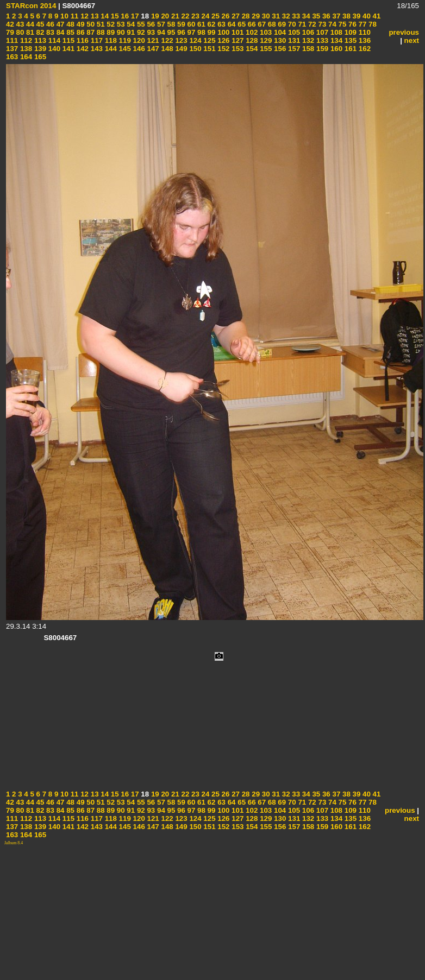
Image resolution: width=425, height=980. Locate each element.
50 (90, 24)
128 (251, 40)
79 (10, 32)
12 (83, 16)
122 (166, 40)
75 (342, 24)
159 (321, 49)
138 (25, 49)
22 (185, 16)
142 (82, 49)
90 (120, 32)
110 (364, 32)
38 (345, 16)
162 (364, 49)
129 (265, 40)
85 (69, 32)
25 (214, 16)
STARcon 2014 (31, 6)
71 (301, 24)
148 (166, 49)
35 (315, 16)
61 (200, 24)
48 (69, 24)
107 (321, 32)
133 (321, 40)
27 (235, 16)
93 (150, 32)
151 (209, 49)
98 (200, 32)
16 (124, 16)
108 (335, 32)
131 (293, 40)
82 (39, 32)
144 (110, 49)
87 (90, 32)
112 (25, 40)
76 (351, 24)
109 (349, 32)
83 (49, 32)
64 (231, 24)
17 (134, 16)
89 (110, 32)
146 (138, 49)
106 (307, 32)
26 (225, 16)
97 (190, 32)
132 (307, 40)
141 (67, 49)
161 (349, 49)
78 (371, 24)
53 (120, 24)
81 (29, 32)
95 (170, 32)
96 (180, 32)
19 (154, 16)
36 (325, 16)
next (412, 40)
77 (362, 24)
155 (265, 49)
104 (279, 32)
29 (255, 16)
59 (180, 24)
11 (74, 16)
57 (160, 24)
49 (80, 24)
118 (110, 40)
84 (60, 32)
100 (222, 32)
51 (100, 24)
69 (281, 24)
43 (19, 24)
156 (279, 49)
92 (140, 32)
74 (331, 24)
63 (220, 24)
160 (335, 49)
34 (305, 16)
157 (293, 49)
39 (356, 16)
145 (124, 49)
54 (130, 24)
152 (223, 49)
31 (275, 16)
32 (285, 16)
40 (365, 16)
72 (311, 24)
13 (94, 16)
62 (211, 24)
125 (209, 40)
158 (307, 49)
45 (39, 24)
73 (321, 24)
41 (376, 16)
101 (236, 32)
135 (349, 40)
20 (164, 16)
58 (170, 24)
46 (49, 24)
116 (82, 40)
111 (12, 40)
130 (279, 40)
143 (96, 49)
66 (251, 24)
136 (364, 40)
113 (39, 40)
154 (251, 49)
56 (150, 24)
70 (291, 24)
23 (194, 16)
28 (245, 16)
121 (152, 40)
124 (195, 40)
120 (138, 40)
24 (205, 16)
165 (39, 57)
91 (130, 32)
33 (295, 16)
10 (63, 16)
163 (12, 57)
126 (223, 40)
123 (180, 40)
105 (293, 32)
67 (261, 24)
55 (140, 24)
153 (237, 49)
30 (265, 16)
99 (211, 32)
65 (241, 24)
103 (265, 32)
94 (160, 32)
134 (335, 40)
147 (152, 49)
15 (114, 16)
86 (80, 32)
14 (104, 16)
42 (10, 24)
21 (174, 16)
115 (67, 40)
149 (180, 49)
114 (53, 40)
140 (53, 49)
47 (60, 24)
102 (251, 32)
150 (195, 49)
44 (29, 24)
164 (25, 57)
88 (100, 32)
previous (404, 32)
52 (110, 24)
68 (271, 24)
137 (12, 49)
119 (124, 40)
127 (237, 40)
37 (336, 16)
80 (19, 32)
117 (96, 40)
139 (39, 49)
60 (190, 24)
